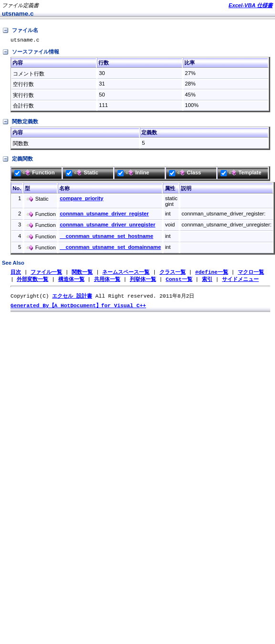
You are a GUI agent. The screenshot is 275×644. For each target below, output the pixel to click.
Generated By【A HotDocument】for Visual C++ (78, 308)
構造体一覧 (71, 281)
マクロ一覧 (251, 274)
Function (34, 174)
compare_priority (81, 200)
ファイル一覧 (46, 274)
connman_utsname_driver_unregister (107, 226)
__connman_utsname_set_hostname (106, 237)
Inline (133, 174)
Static (82, 174)
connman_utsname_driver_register (104, 215)
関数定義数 (20, 123)
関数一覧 (82, 274)
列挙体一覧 (143, 281)
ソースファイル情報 (31, 54)
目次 (16, 274)
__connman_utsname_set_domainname (110, 248)
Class (185, 174)
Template (241, 174)
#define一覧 (212, 274)
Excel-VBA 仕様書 (251, 5)
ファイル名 (20, 31)
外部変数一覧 (32, 281)
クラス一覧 (173, 274)
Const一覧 (179, 281)
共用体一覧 (107, 281)
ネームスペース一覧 (126, 274)
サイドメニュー (240, 281)
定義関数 (17, 161)
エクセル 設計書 (72, 298)
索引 (207, 281)
